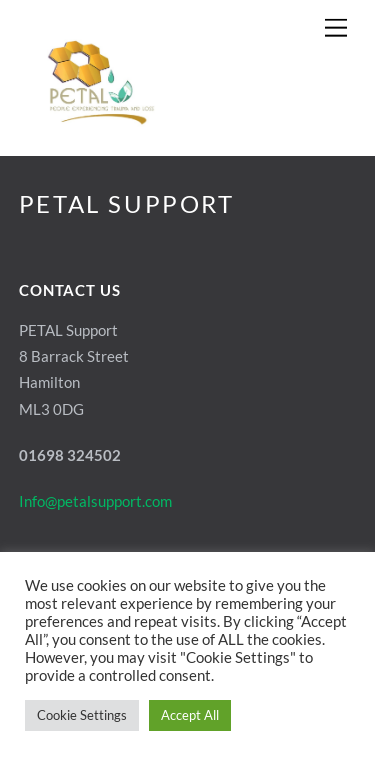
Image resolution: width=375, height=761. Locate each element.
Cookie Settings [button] (82, 715)
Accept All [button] (190, 715)
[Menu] (336, 27)
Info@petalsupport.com (95, 501)
